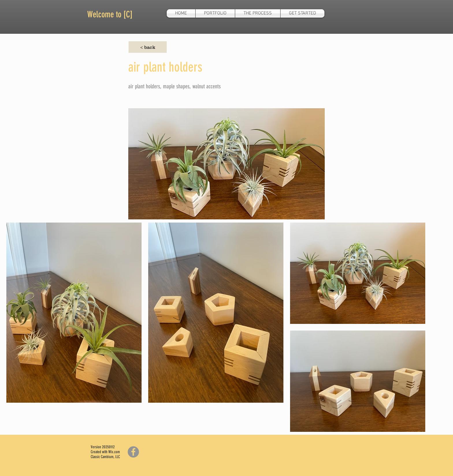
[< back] (148, 47)
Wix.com (114, 452)
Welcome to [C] (110, 14)
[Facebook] (133, 452)
